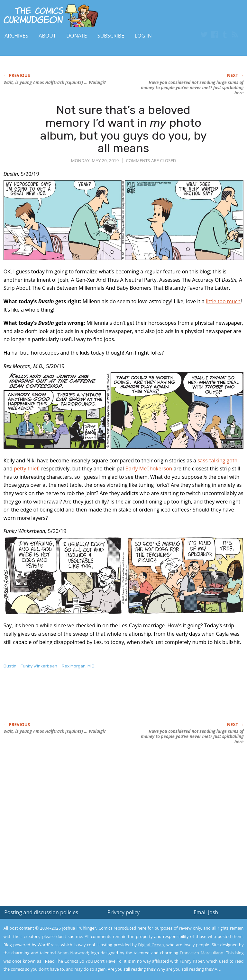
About (47, 36)
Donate (77, 36)
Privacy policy (123, 912)
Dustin (10, 666)
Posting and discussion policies (41, 912)
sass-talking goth (217, 460)
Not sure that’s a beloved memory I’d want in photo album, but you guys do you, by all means (123, 129)
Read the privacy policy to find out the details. (190, 940)
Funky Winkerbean (39, 666)
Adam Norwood (73, 953)
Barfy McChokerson (149, 469)
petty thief (26, 469)
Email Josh (206, 912)
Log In (143, 36)
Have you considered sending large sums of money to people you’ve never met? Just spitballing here (192, 88)
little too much (223, 301)
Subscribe (111, 36)
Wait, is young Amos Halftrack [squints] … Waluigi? (55, 82)
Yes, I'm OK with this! (192, 956)
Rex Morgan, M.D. (79, 666)
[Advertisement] (79, 702)
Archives (16, 36)
